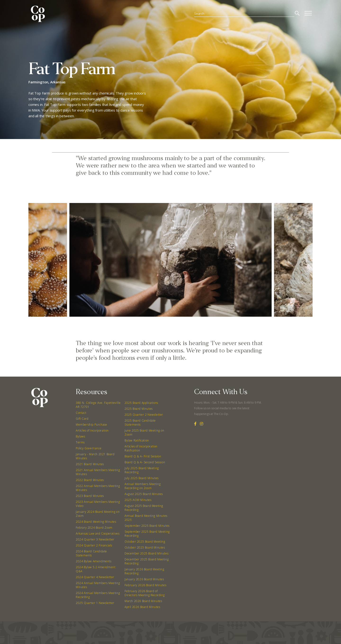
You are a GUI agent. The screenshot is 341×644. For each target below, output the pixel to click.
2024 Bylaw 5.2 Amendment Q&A (96, 569)
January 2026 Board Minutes (144, 579)
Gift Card (82, 419)
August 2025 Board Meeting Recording (144, 508)
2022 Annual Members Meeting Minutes (98, 488)
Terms (80, 442)
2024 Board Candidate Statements (91, 553)
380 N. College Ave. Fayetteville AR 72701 (98, 405)
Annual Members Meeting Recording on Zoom (143, 486)
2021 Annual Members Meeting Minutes (98, 472)
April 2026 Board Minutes (142, 607)
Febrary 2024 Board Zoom (94, 528)
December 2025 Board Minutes (146, 553)
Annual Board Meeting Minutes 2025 (146, 518)
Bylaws (81, 436)
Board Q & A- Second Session (145, 462)
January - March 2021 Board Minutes (95, 456)
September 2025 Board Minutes (147, 526)
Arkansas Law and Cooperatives (98, 534)
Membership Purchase (91, 425)
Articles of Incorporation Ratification (141, 448)
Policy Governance (89, 448)
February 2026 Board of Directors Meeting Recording (145, 593)
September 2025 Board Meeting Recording (147, 534)
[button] (154, 323)
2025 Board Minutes (139, 409)
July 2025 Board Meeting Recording (142, 470)
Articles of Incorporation (92, 430)
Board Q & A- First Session (143, 456)
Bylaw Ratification (137, 440)
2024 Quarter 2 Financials (94, 545)
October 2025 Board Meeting (145, 542)
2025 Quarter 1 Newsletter (95, 603)
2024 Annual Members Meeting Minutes (98, 585)
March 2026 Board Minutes (143, 601)
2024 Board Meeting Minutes (96, 522)
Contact (81, 413)
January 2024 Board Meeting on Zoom (98, 514)
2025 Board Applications (141, 403)
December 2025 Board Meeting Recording (147, 561)
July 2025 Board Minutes (142, 478)
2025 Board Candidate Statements (140, 423)
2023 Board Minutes (90, 496)
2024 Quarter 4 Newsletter (95, 577)
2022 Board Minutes (90, 480)
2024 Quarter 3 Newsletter (95, 539)
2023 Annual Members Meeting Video (98, 504)
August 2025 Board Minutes (144, 494)
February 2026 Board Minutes (145, 585)
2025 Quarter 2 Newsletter (144, 415)
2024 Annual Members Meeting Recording (98, 595)
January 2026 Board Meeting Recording (144, 571)
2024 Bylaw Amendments (94, 561)
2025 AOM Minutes (138, 500)
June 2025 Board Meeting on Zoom (144, 432)
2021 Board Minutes (90, 464)
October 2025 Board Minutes (145, 547)
